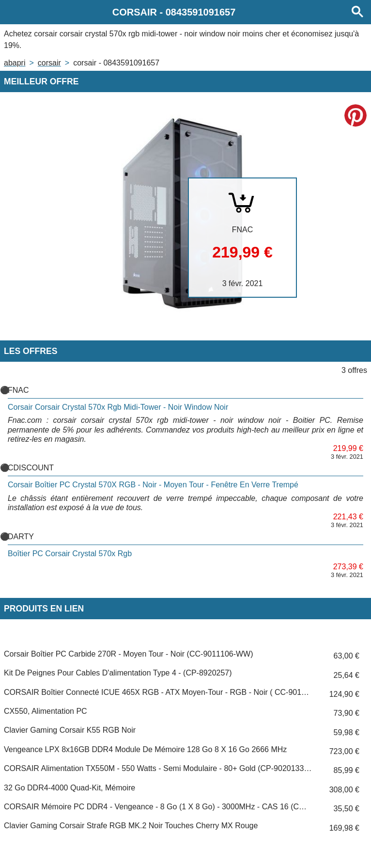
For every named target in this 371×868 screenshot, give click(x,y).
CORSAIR (49, 63)
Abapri (15, 63)
